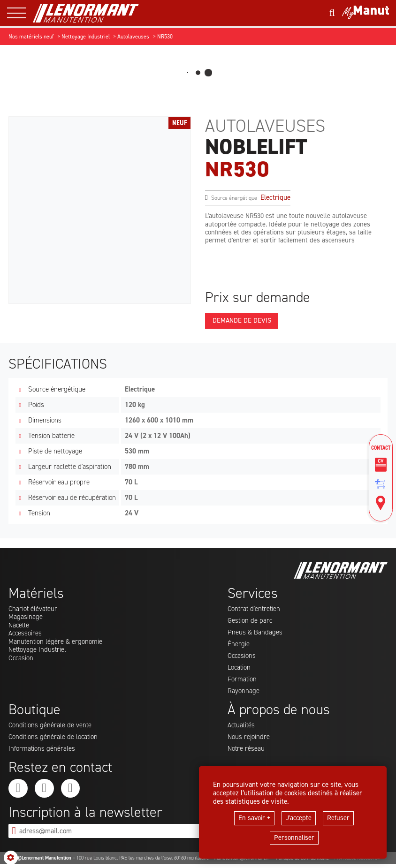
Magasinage (26, 618)
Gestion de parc (250, 622)
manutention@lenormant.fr (242, 862)
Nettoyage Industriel (38, 652)
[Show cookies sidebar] (11, 858)
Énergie (239, 646)
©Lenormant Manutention (44, 862)
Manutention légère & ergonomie (56, 643)
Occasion (21, 660)
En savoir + (254, 818)
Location (240, 670)
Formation (242, 681)
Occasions (242, 657)
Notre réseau (247, 752)
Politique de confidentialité (302, 862)
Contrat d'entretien (255, 610)
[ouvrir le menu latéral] (20, 13)
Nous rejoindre (249, 740)
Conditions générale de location (54, 740)
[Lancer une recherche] (332, 13)
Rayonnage (244, 694)
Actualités (242, 728)
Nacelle (19, 626)
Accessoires (26, 635)
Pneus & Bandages (255, 634)
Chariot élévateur (34, 610)
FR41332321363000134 (357, 862)
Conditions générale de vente (51, 728)
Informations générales (42, 752)
